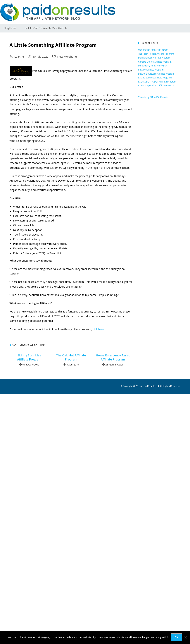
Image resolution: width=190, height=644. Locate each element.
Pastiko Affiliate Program (151, 70)
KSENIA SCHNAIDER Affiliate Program (157, 82)
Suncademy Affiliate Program (153, 66)
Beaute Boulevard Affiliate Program (156, 74)
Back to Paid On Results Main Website (46, 28)
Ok (177, 637)
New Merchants (68, 57)
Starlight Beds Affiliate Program (154, 58)
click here (98, 329)
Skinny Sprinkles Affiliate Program (29, 357)
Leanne (19, 57)
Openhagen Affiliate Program (153, 50)
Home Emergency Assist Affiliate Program (113, 357)
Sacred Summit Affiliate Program (155, 78)
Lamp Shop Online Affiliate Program (157, 86)
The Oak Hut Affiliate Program (71, 357)
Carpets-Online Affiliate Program (155, 62)
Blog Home (10, 28)
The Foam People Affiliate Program (156, 54)
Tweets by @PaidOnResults (153, 97)
